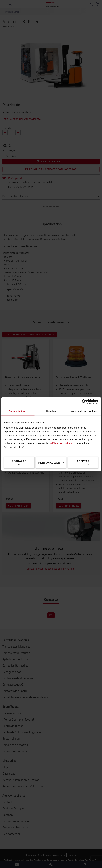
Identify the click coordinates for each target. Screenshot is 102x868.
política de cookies (60, 443)
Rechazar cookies (19, 462)
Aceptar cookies (83, 462)
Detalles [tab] (51, 411)
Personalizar (51, 462)
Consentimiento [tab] (18, 411)
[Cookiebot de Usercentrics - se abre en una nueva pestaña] (84, 402)
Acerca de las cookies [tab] (84, 411)
